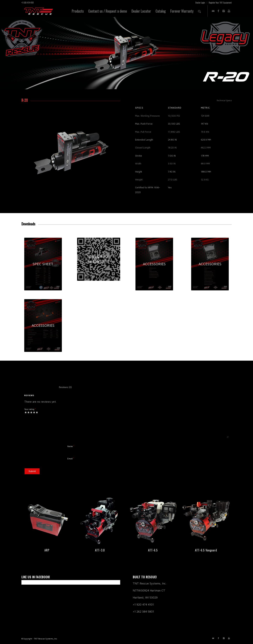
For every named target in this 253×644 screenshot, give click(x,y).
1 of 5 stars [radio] (26, 412)
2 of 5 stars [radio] (27, 412)
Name (71, 446)
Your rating (30, 409)
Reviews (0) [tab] (62, 387)
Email (71, 458)
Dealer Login (200, 3)
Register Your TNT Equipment (220, 3)
